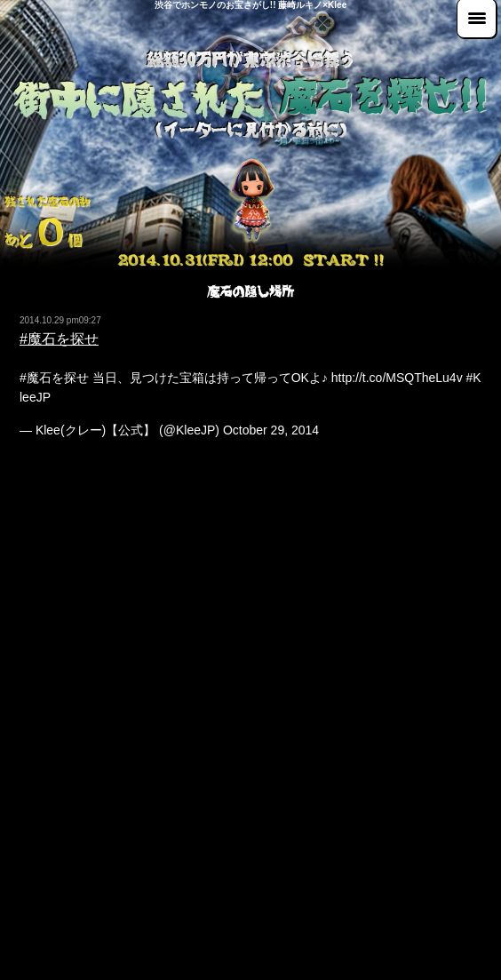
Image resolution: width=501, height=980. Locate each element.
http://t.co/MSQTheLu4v (397, 378)
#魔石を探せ (59, 339)
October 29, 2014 (271, 430)
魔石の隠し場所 (250, 291)
